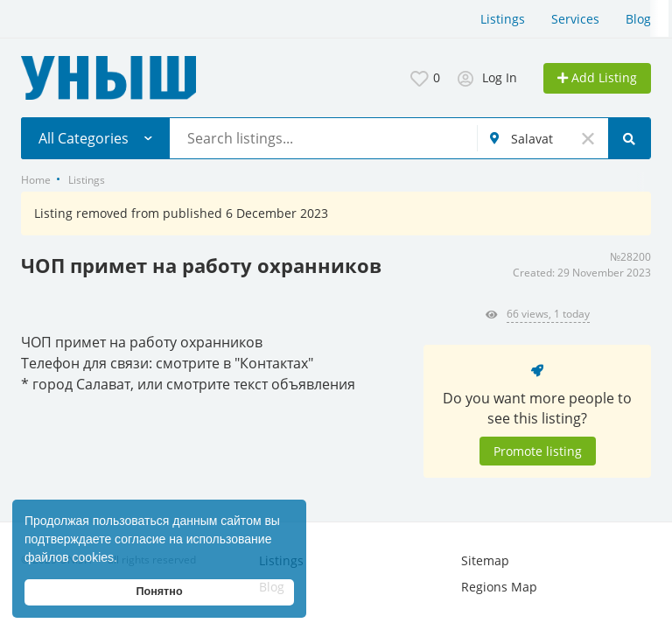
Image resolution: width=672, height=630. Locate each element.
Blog (638, 19)
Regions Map (499, 587)
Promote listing (538, 451)
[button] (123, 559)
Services (575, 19)
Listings (503, 19)
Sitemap (485, 560)
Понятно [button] (159, 591)
